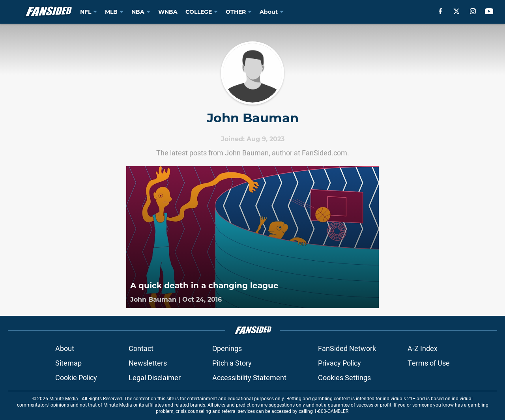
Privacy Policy (339, 363)
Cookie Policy (76, 377)
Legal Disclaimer (155, 377)
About (65, 348)
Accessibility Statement (249, 377)
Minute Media (64, 398)
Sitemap (68, 363)
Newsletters (148, 363)
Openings (227, 348)
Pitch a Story (232, 363)
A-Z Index (423, 348)
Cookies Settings (344, 377)
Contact (141, 348)
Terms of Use (429, 363)
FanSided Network (347, 348)
